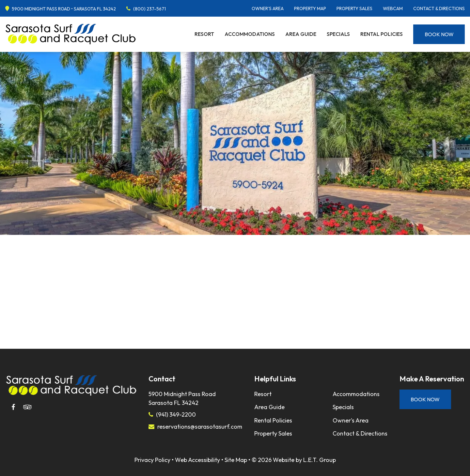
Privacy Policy (152, 460)
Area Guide (301, 34)
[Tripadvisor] (27, 407)
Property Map (310, 8)
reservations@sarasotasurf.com (200, 427)
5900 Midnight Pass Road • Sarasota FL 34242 (64, 9)
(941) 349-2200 (176, 415)
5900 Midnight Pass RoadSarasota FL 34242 (182, 398)
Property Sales (354, 8)
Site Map (236, 460)
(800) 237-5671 (149, 9)
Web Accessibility (197, 460)
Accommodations (250, 34)
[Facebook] (13, 407)
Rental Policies (382, 34)
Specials (338, 34)
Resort (204, 34)
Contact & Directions (439, 8)
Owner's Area (268, 8)
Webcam (393, 8)
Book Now (439, 34)
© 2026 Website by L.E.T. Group (294, 460)
